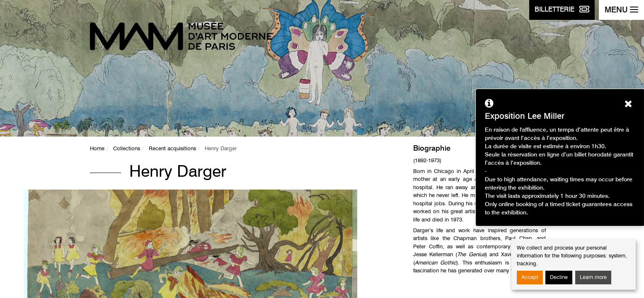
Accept (530, 278)
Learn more (593, 278)
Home (97, 149)
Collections (127, 149)
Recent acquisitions (172, 149)
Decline (559, 278)
